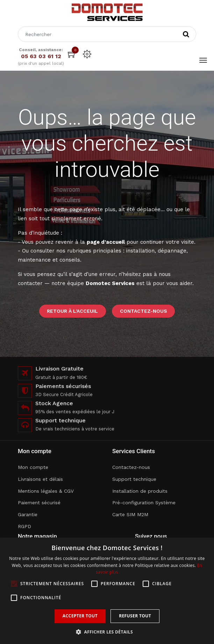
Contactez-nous (144, 311)
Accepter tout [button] (80, 616)
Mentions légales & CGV (46, 491)
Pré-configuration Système (144, 503)
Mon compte (33, 467)
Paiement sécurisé (39, 503)
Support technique (134, 479)
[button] (107, 632)
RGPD (24, 526)
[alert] (107, 591)
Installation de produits (140, 491)
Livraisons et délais (40, 479)
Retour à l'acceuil (72, 311)
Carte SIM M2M (130, 514)
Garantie (28, 514)
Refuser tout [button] (135, 616)
